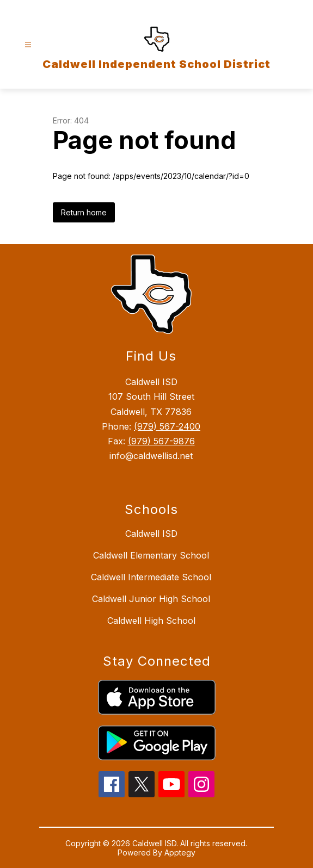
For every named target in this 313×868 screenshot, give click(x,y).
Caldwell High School (151, 621)
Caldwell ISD (151, 534)
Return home (84, 212)
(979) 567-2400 (167, 426)
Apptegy (180, 852)
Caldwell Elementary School (151, 555)
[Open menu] (28, 45)
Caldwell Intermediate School (151, 577)
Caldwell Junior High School (151, 599)
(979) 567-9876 (161, 441)
